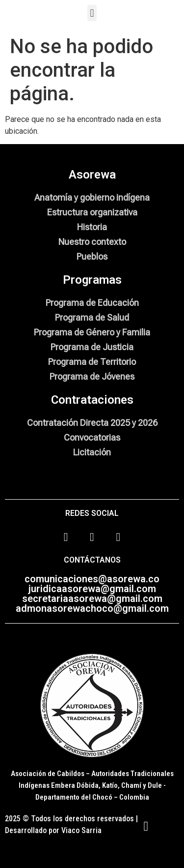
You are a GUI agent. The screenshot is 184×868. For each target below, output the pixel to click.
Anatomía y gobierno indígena (92, 197)
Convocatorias (92, 437)
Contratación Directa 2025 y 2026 (92, 423)
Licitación (92, 452)
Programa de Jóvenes (92, 376)
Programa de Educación (92, 303)
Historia (92, 227)
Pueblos (92, 256)
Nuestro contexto (92, 242)
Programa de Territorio (92, 362)
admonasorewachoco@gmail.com (92, 608)
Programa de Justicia (92, 347)
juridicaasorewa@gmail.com (92, 589)
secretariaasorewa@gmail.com (92, 599)
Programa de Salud (92, 317)
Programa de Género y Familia (92, 332)
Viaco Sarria (81, 830)
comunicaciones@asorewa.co (92, 579)
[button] (92, 13)
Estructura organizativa (92, 212)
